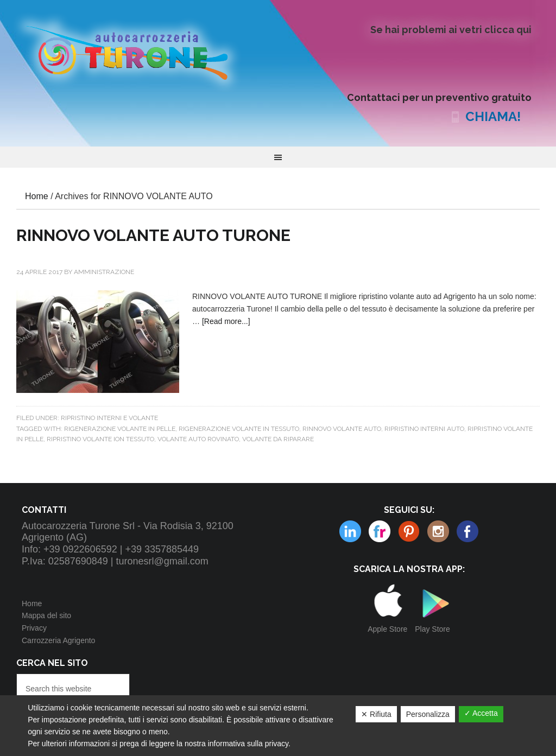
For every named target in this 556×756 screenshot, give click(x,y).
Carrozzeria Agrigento (58, 640)
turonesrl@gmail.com (162, 561)
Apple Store (387, 629)
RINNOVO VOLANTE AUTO (342, 429)
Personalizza (428, 714)
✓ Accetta (481, 713)
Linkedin (438, 531)
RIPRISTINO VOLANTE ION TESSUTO (100, 439)
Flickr (350, 531)
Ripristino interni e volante (109, 418)
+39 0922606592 (80, 549)
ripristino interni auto (424, 429)
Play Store (432, 629)
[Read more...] (226, 321)
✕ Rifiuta (376, 714)
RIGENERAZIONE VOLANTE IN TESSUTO (239, 429)
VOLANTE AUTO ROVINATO (198, 439)
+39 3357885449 (162, 549)
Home (32, 603)
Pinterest (380, 531)
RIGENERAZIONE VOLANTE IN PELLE (120, 429)
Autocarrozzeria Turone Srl (136, 52)
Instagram (409, 531)
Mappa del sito (46, 615)
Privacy (34, 628)
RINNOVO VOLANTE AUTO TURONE (153, 235)
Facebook (467, 531)
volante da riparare (278, 439)
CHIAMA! (493, 116)
